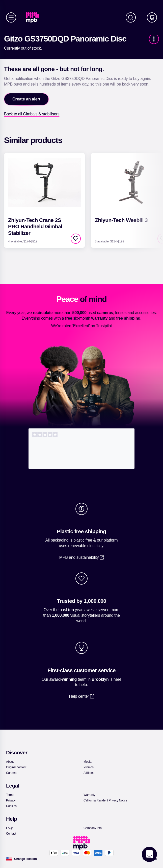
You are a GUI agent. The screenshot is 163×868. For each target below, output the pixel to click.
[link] (34, 18)
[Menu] (11, 17)
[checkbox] (76, 239)
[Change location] (25, 859)
